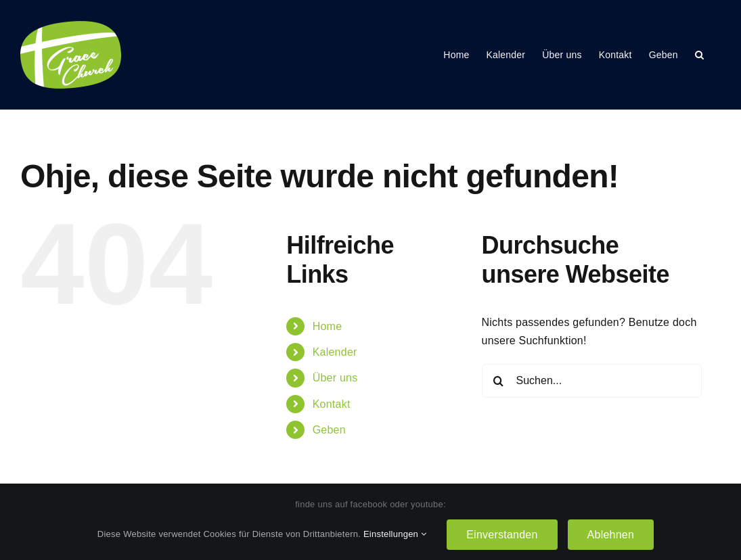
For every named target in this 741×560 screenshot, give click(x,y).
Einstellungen (395, 534)
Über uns (335, 378)
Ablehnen (611, 535)
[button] (699, 55)
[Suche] (499, 381)
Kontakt (332, 404)
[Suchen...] (592, 381)
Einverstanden (502, 535)
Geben (329, 430)
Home (328, 326)
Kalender (335, 352)
